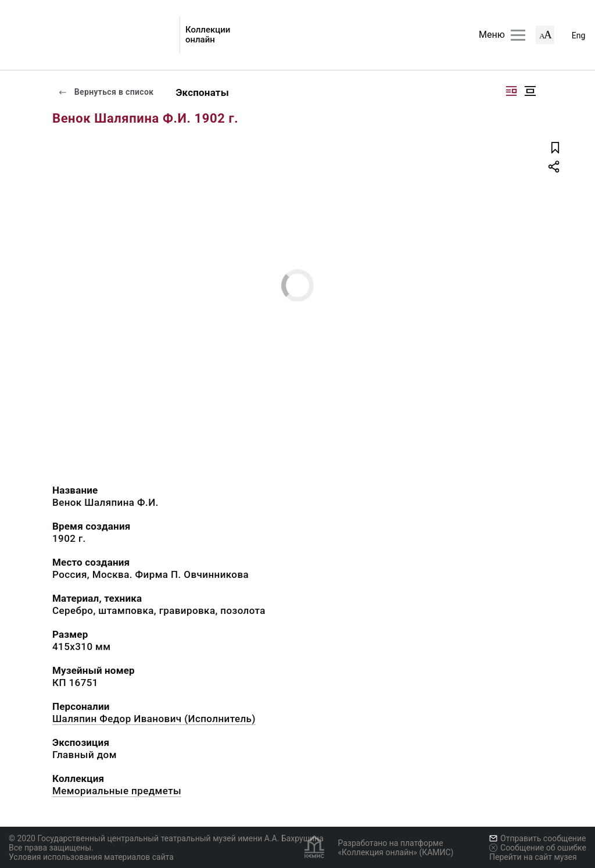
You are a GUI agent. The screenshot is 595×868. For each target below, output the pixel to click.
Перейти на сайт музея (533, 857)
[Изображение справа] (511, 91)
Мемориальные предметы (117, 791)
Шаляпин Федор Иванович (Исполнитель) (154, 719)
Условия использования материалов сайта (91, 857)
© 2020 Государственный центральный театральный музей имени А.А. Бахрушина (166, 838)
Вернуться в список (106, 92)
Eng (579, 35)
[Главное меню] (518, 35)
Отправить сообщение (537, 838)
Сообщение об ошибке (538, 848)
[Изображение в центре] (530, 91)
